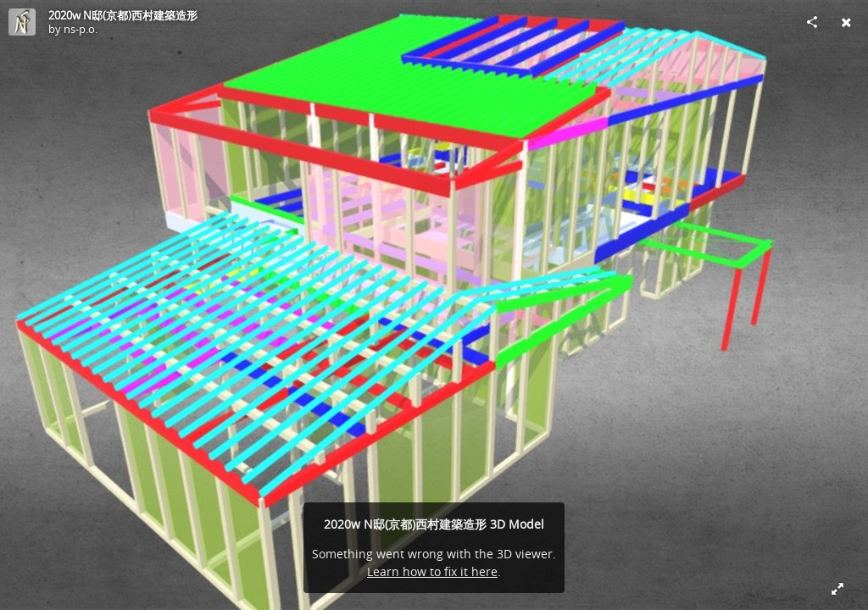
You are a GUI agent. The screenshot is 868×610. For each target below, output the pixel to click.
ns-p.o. (81, 29)
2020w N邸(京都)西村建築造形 (123, 15)
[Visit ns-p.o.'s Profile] (22, 22)
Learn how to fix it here (432, 571)
